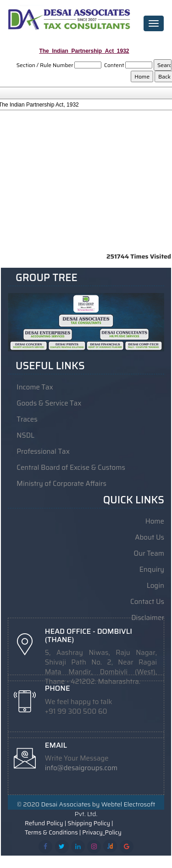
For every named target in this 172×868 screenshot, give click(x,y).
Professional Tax (43, 451)
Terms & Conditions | (53, 831)
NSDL (25, 435)
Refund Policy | (45, 822)
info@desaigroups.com (81, 767)
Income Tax (35, 387)
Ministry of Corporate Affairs (61, 484)
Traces (27, 419)
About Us (150, 537)
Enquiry (152, 569)
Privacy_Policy (102, 831)
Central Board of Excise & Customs (71, 468)
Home (155, 521)
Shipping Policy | (90, 822)
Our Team (149, 553)
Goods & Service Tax (49, 403)
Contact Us (147, 602)
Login (155, 586)
